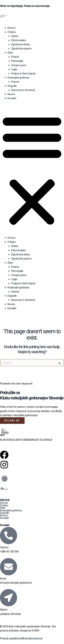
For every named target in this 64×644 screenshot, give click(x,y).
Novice (11, 94)
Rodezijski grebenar (18, 78)
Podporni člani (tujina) (23, 74)
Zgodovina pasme (21, 49)
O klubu (12, 32)
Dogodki (12, 86)
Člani (10, 53)
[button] (32, 170)
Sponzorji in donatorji (23, 90)
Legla (14, 69)
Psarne (15, 57)
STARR (35, 631)
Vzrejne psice (19, 65)
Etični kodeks (19, 40)
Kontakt (12, 98)
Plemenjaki (17, 61)
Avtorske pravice (32, 638)
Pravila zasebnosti (11, 638)
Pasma (15, 82)
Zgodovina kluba (20, 44)
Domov (12, 28)
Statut (15, 36)
